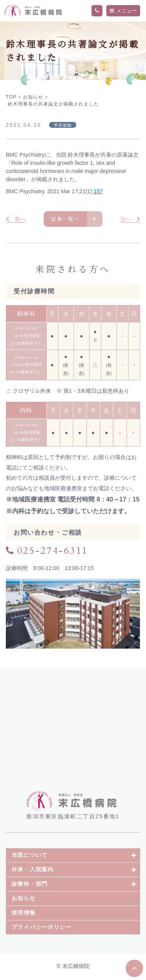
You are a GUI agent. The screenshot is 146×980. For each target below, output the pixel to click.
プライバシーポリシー (42, 929)
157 (98, 191)
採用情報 (24, 915)
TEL (97, 11)
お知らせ (24, 900)
